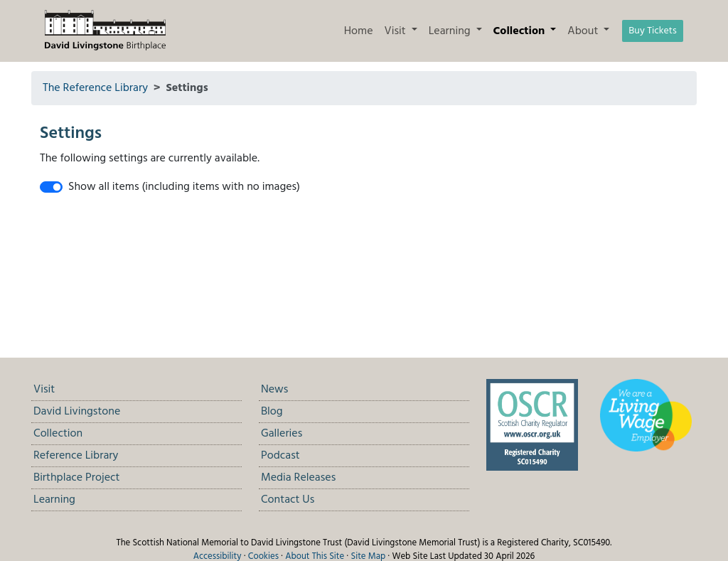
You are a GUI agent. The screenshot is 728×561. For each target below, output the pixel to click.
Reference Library (76, 456)
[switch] (51, 187)
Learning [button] (451, 31)
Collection (58, 434)
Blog (272, 412)
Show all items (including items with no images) (184, 187)
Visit (44, 390)
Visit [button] (397, 31)
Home (359, 31)
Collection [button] (521, 31)
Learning (54, 500)
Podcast (280, 456)
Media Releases (298, 478)
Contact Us (288, 500)
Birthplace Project (76, 478)
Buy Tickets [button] (652, 31)
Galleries (282, 434)
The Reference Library (95, 88)
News (274, 390)
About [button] (584, 31)
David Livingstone (77, 412)
